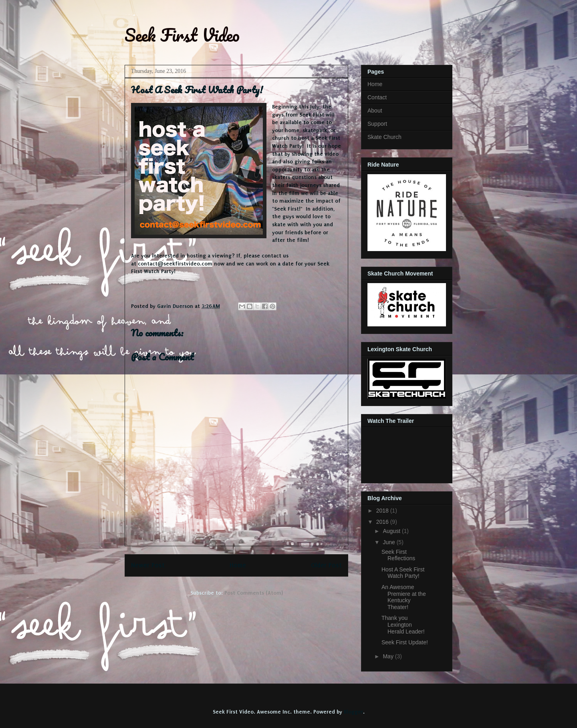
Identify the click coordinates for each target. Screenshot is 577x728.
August (392, 531)
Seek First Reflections (398, 555)
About (375, 111)
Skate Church (384, 137)
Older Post (326, 565)
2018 (383, 511)
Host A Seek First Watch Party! (403, 573)
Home (238, 565)
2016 (383, 522)
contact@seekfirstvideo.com (175, 264)
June (389, 542)
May (389, 656)
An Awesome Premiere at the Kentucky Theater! (404, 597)
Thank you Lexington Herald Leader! (403, 625)
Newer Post (148, 565)
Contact (377, 97)
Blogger (353, 712)
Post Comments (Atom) (254, 593)
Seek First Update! (405, 642)
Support (377, 124)
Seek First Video (182, 35)
